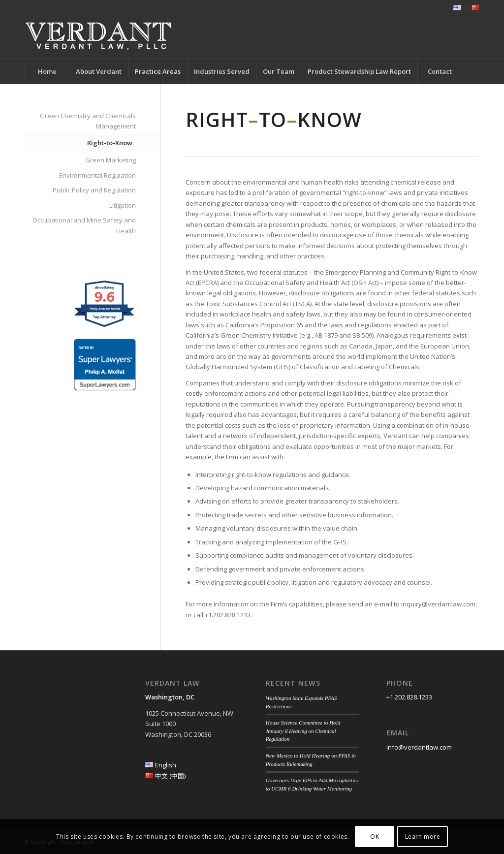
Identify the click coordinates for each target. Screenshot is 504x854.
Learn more (423, 837)
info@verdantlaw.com (419, 747)
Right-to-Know (110, 143)
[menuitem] (457, 8)
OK (375, 837)
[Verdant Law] (98, 37)
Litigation (123, 205)
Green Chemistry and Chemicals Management (88, 121)
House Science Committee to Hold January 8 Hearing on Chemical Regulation (303, 731)
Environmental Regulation (97, 175)
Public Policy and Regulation (94, 190)
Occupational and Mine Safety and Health (84, 225)
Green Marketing (110, 160)
